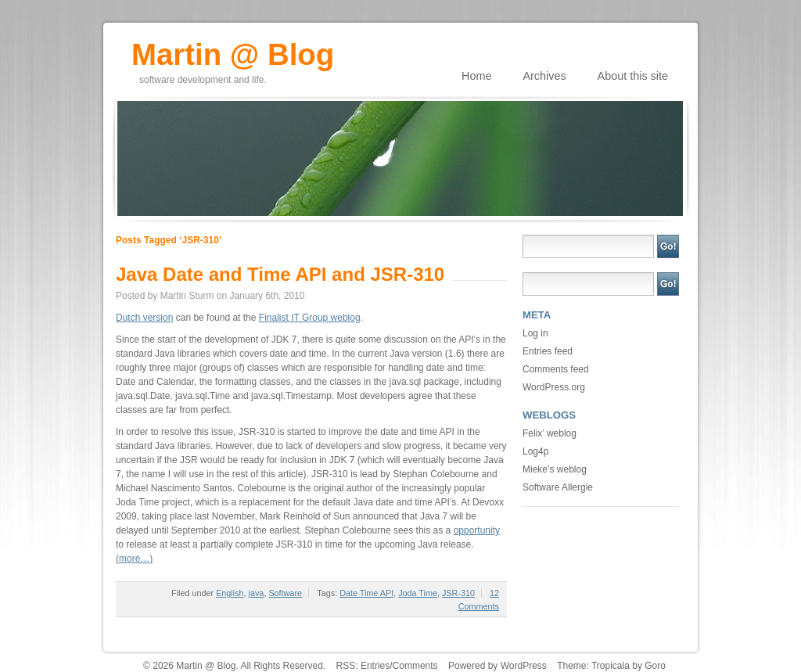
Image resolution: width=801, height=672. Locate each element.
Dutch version (144, 318)
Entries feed (548, 351)
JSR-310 (458, 593)
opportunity (477, 530)
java (257, 593)
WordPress (524, 666)
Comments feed (556, 369)
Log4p (535, 451)
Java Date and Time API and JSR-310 (280, 274)
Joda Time (418, 593)
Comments (415, 666)
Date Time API (366, 593)
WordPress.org (554, 387)
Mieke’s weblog (555, 469)
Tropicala (611, 666)
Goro (655, 666)
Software (285, 593)
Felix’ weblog (550, 433)
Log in (535, 333)
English (230, 593)
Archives (544, 76)
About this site (633, 76)
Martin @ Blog (233, 49)
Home (476, 76)
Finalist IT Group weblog (310, 318)
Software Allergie (558, 487)
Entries (375, 666)
